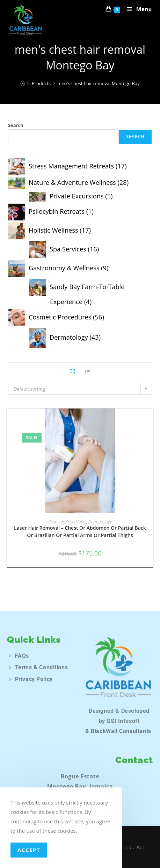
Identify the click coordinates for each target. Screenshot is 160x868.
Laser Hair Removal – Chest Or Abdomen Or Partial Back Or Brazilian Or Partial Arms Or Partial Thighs (80, 531)
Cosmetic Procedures (67, 522)
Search (16, 125)
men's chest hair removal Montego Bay (98, 83)
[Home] (23, 83)
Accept (29, 850)
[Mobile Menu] (137, 9)
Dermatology (100, 522)
